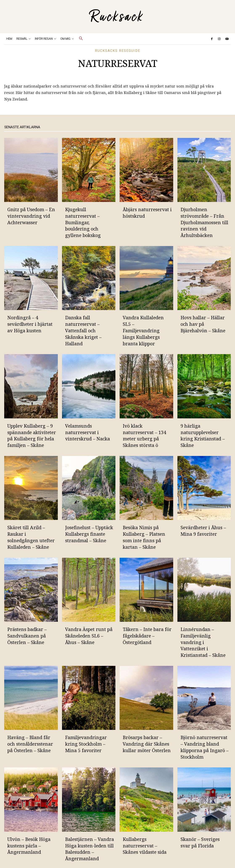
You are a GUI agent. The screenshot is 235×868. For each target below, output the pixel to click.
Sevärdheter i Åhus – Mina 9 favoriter (203, 531)
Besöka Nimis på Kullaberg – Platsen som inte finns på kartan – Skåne (144, 537)
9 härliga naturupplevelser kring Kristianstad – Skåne (203, 435)
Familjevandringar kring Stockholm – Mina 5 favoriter (86, 744)
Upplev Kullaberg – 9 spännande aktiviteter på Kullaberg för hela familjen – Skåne (32, 435)
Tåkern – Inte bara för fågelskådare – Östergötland (147, 636)
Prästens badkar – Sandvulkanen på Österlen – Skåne (27, 636)
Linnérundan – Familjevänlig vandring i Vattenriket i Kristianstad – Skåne (203, 642)
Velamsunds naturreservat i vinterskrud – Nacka (88, 432)
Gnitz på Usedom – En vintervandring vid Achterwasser (31, 216)
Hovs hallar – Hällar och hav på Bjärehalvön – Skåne (203, 324)
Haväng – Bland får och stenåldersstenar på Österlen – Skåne (30, 744)
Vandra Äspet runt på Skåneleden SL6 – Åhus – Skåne (89, 636)
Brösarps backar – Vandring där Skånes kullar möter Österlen (147, 744)
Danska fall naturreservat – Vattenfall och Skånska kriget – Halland (83, 330)
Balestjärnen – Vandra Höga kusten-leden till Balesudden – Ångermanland (90, 849)
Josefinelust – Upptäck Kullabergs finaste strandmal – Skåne (89, 534)
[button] (81, 39)
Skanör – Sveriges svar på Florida (200, 842)
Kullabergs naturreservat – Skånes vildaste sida (145, 846)
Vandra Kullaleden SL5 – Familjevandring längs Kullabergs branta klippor (143, 330)
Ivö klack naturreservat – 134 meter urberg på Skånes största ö (144, 435)
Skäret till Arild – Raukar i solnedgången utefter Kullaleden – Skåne (31, 537)
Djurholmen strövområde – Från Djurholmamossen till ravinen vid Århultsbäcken (204, 222)
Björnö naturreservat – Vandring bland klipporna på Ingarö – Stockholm (205, 747)
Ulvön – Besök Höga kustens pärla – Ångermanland (29, 846)
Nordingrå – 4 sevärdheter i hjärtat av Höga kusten (30, 324)
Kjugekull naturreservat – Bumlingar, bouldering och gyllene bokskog (83, 222)
